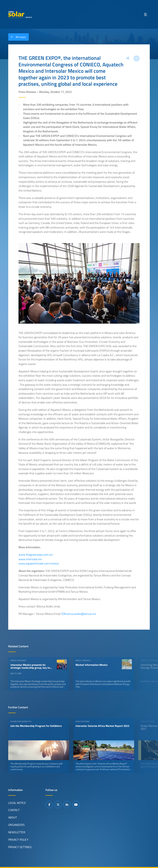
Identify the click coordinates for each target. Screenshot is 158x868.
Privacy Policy (18, 840)
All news (17, 37)
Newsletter (17, 832)
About (13, 817)
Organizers (16, 825)
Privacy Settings (20, 847)
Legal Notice (17, 803)
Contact (14, 810)
